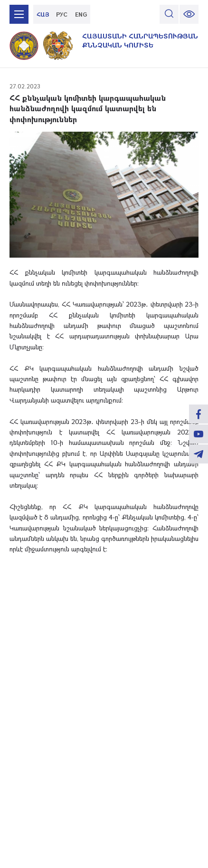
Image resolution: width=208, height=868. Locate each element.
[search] (169, 14)
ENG (81, 14)
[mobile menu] (19, 14)
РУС (62, 14)
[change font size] (189, 14)
